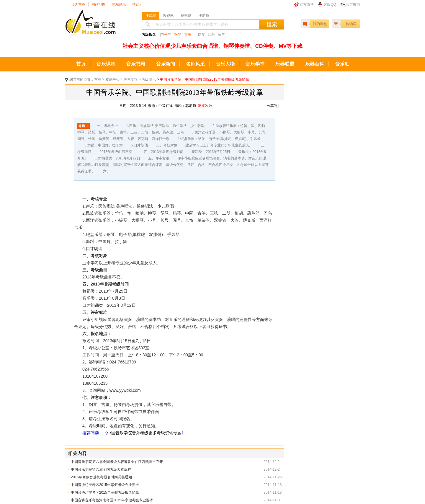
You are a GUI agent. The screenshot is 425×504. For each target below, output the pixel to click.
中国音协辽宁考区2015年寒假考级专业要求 (105, 485)
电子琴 (166, 35)
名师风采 (195, 64)
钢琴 (178, 35)
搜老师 (204, 16)
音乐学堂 (255, 64)
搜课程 (151, 16)
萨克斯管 (130, 79)
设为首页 (78, 4)
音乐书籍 (136, 64)
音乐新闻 (166, 64)
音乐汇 (342, 64)
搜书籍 (186, 16)
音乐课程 (106, 64)
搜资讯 (168, 16)
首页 (81, 64)
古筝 (188, 35)
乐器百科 (315, 64)
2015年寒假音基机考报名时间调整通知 (101, 477)
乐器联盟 (285, 64)
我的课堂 (320, 24)
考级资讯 (149, 79)
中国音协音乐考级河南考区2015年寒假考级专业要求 (112, 500)
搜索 (272, 25)
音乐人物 (225, 64)
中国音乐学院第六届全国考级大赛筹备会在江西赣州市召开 (117, 462)
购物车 (351, 24)
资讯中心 (112, 79)
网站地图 (99, 4)
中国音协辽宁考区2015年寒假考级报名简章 (105, 492)
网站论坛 (119, 4)
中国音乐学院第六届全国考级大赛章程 (101, 469)
